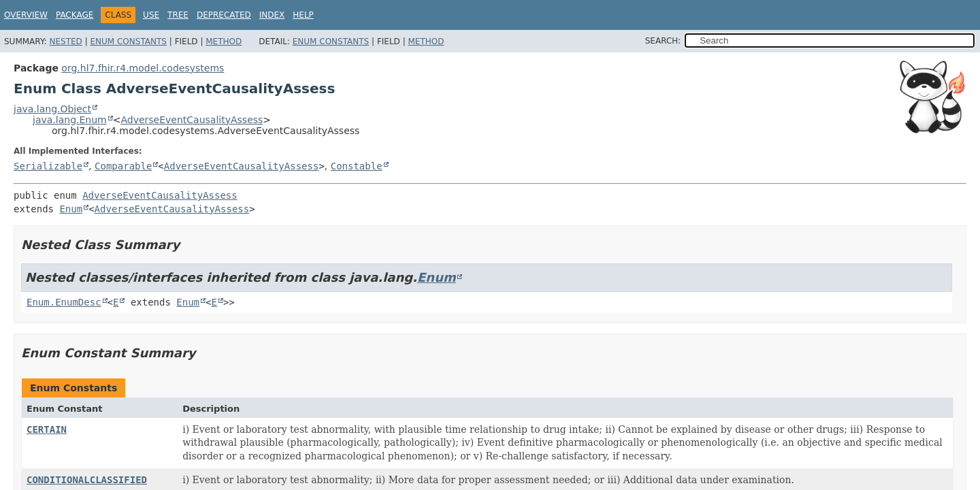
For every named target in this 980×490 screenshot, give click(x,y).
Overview (26, 15)
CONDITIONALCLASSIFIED (87, 480)
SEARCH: (663, 41)
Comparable (123, 166)
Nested (65, 42)
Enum (71, 209)
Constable (357, 166)
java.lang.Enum (70, 120)
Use (151, 15)
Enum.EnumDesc (64, 302)
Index (272, 15)
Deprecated (224, 15)
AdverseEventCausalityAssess (192, 120)
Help (303, 15)
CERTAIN (47, 429)
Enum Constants (128, 42)
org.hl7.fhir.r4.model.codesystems (143, 68)
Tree (178, 15)
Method (224, 42)
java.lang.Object (52, 109)
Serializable (48, 166)
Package (75, 15)
